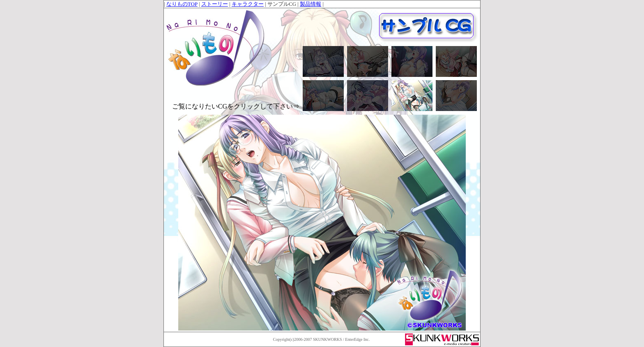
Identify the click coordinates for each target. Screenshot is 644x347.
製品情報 (310, 4)
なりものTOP (182, 4)
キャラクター (248, 4)
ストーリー (215, 4)
